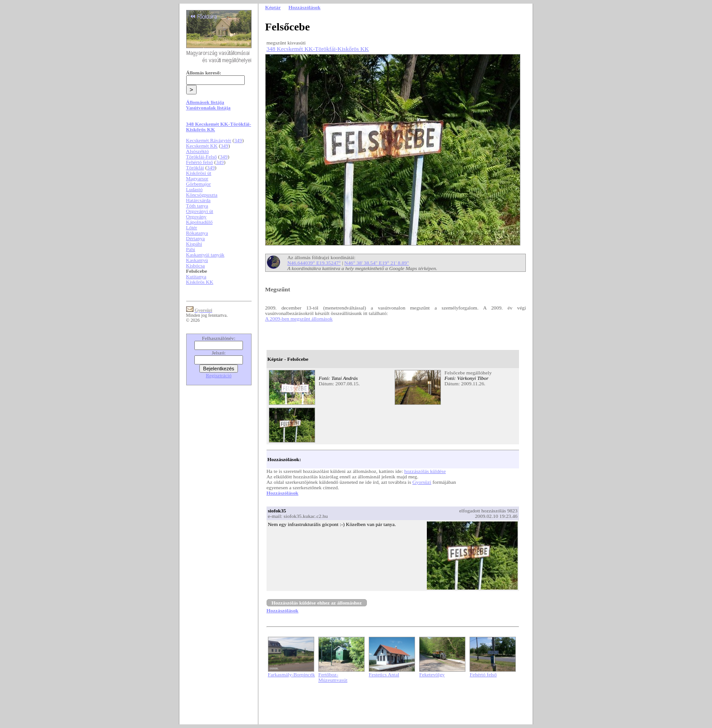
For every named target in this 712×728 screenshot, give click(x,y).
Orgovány (196, 216)
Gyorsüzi (422, 482)
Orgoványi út (200, 211)
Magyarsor (197, 178)
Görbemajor (199, 184)
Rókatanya (197, 233)
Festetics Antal (384, 674)
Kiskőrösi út (199, 173)
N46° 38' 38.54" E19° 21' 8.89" (376, 263)
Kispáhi (194, 244)
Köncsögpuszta (202, 195)
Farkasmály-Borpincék (292, 674)
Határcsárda (198, 200)
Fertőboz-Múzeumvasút (333, 677)
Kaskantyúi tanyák (205, 255)
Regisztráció (219, 375)
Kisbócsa (196, 266)
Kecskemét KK (202, 146)
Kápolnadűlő (200, 222)
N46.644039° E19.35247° (314, 263)
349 (238, 140)
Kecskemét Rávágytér (209, 140)
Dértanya (196, 238)
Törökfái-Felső (202, 157)
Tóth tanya (197, 206)
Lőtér (192, 227)
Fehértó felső (200, 162)
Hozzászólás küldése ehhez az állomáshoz (317, 603)
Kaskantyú (197, 260)
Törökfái (195, 167)
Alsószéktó (198, 151)
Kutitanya (196, 276)
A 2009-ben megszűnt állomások (299, 319)
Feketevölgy (432, 674)
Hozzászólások (282, 493)
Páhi (191, 249)
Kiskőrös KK (200, 282)
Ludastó (195, 189)
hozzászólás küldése (425, 471)
